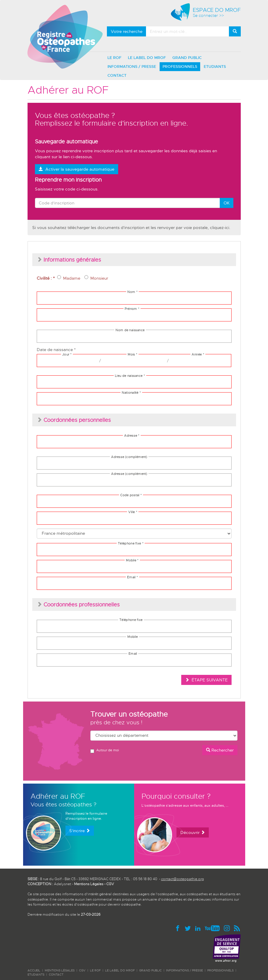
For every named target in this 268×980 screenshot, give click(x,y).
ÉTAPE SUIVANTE (206, 680)
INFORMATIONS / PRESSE (132, 67)
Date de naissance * (56, 350)
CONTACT (117, 75)
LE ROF (114, 58)
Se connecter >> (208, 16)
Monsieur (96, 278)
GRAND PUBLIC (187, 58)
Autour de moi (105, 751)
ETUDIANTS (215, 67)
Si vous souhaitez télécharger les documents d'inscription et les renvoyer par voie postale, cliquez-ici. (131, 228)
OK (227, 203)
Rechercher (220, 750)
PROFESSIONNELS (180, 67)
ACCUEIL (34, 970)
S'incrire (80, 831)
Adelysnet (62, 884)
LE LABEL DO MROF (147, 58)
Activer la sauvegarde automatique (77, 169)
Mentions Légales (89, 884)
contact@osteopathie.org (182, 879)
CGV (110, 884)
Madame (69, 278)
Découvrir (193, 832)
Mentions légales (60, 970)
